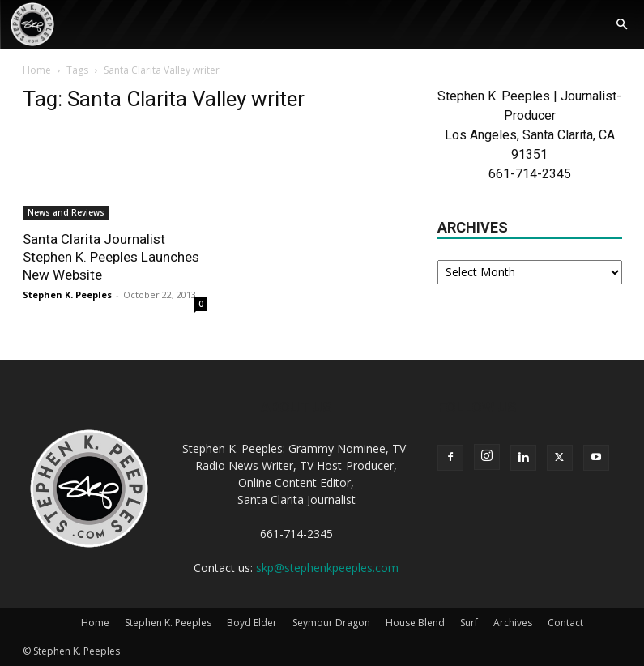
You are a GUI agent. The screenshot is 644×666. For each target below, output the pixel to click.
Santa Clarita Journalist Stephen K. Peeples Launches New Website (111, 257)
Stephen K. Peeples (67, 295)
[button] (621, 25)
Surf (469, 623)
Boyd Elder (252, 623)
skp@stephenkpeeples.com (327, 568)
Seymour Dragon (331, 623)
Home (37, 70)
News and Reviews (66, 212)
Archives (513, 623)
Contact (565, 623)
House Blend (415, 623)
